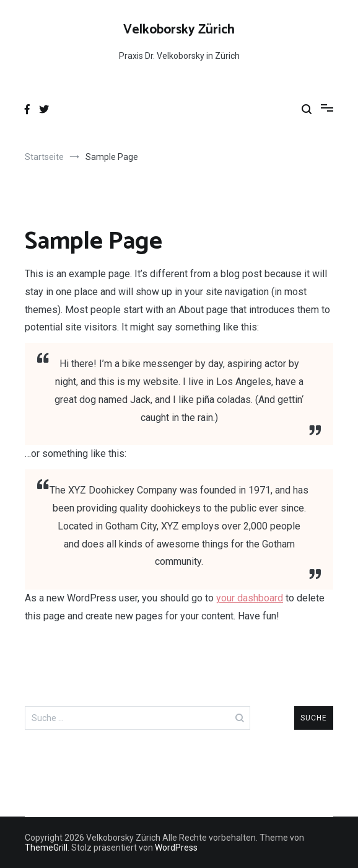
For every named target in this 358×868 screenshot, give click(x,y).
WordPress (176, 848)
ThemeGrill (46, 848)
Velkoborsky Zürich (179, 30)
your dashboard (250, 598)
